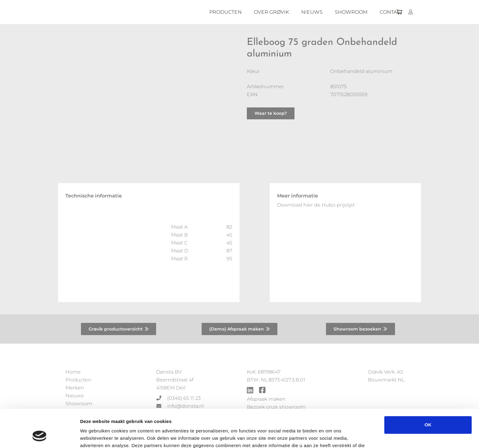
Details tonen (95, 436)
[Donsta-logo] (157, 12)
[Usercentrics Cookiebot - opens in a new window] (40, 436)
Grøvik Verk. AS (386, 372)
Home (73, 372)
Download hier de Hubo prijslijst (316, 205)
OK (428, 391)
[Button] (411, 12)
